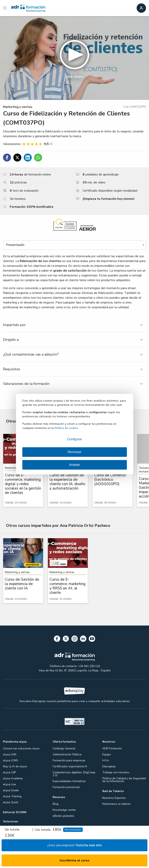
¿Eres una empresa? (74, 845)
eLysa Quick (11, 802)
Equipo (107, 754)
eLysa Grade (11, 790)
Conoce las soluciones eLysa (21, 748)
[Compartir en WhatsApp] (38, 158)
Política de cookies (66, 428)
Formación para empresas (69, 760)
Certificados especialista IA (70, 766)
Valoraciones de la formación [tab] (26, 384)
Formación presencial (66, 787)
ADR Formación (112, 748)
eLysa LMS (10, 754)
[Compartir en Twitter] (17, 158)
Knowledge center (64, 810)
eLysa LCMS (10, 760)
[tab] (74, 325)
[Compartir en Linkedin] (28, 158)
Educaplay (109, 766)
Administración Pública (67, 754)
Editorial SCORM (15, 812)
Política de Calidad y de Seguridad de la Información (124, 780)
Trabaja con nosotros (116, 772)
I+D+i (106, 760)
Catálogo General (64, 748)
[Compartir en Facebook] (7, 158)
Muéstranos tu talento (116, 804)
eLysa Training (12, 796)
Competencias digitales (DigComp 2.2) (74, 774)
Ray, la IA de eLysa (15, 766)
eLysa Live (9, 784)
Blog (56, 804)
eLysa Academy (13, 778)
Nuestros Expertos (114, 798)
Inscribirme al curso (74, 860)
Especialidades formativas (69, 781)
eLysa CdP (9, 772)
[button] (74, 58)
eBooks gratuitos (63, 816)
